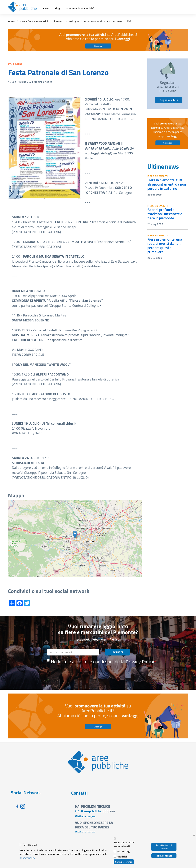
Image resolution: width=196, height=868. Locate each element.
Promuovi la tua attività (80, 8)
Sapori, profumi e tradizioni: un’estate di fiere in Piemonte (165, 214)
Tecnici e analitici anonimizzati (125, 844)
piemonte (58, 21)
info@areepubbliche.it (89, 811)
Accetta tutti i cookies (164, 847)
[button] (75, 535)
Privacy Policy (140, 662)
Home (12, 21)
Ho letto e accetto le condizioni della (101, 662)
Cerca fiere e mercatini (34, 21)
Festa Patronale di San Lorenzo (103, 21)
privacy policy (27, 858)
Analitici (122, 857)
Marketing (123, 851)
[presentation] (76, 675)
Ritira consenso (164, 856)
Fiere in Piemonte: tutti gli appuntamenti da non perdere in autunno (167, 184)
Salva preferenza (124, 862)
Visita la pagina (85, 816)
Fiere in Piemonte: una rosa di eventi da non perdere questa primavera (165, 245)
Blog (57, 8)
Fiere (46, 8)
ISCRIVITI (117, 652)
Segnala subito (169, 100)
